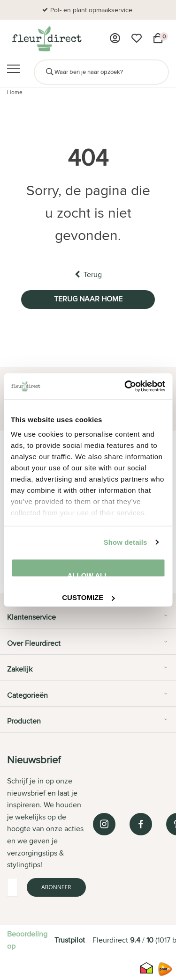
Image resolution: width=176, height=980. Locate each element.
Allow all (88, 574)
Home (15, 92)
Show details (126, 542)
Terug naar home (88, 299)
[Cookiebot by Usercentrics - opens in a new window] (125, 387)
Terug (88, 274)
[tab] (88, 621)
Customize (88, 596)
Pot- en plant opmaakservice (91, 10)
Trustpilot (70, 940)
